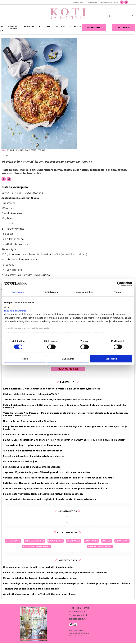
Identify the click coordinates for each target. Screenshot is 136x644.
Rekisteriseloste (78, 619)
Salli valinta (68, 359)
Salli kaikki (111, 359)
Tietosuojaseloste (79, 616)
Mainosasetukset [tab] (85, 292)
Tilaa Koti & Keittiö (79, 608)
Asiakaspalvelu (77, 612)
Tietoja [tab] (118, 292)
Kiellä (25, 359)
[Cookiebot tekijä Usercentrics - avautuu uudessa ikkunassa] (119, 284)
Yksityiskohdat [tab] (51, 292)
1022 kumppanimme (15, 311)
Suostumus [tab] (18, 292)
